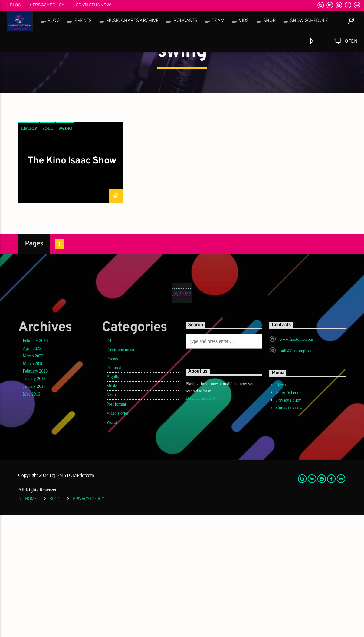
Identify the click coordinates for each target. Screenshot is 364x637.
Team (218, 21)
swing (65, 250)
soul (48, 250)
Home (281, 507)
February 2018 (35, 493)
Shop (269, 21)
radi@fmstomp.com (297, 473)
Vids (244, 21)
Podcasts (185, 21)
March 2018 (33, 486)
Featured (114, 490)
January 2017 (34, 509)
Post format (116, 526)
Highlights (115, 499)
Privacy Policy (46, 5)
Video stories (118, 535)
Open (346, 41)
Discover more (201, 521)
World (112, 545)
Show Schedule (309, 21)
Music (112, 508)
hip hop (29, 250)
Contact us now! (91, 5)
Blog (13, 5)
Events (83, 21)
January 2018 (34, 501)
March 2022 (33, 478)
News (111, 517)
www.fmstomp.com (296, 462)
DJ (109, 463)
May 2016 (31, 516)
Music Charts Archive (133, 21)
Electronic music (121, 472)
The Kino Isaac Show (72, 283)
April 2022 (32, 471)
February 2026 (35, 463)
